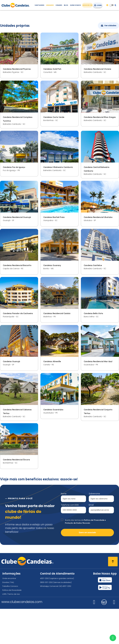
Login (98, 5)
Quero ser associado (87, 568)
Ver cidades (108, 61)
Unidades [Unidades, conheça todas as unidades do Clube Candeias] (50, 5)
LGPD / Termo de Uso (11, 629)
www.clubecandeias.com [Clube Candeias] (22, 637)
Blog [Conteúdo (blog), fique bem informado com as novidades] (66, 5)
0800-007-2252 (46, 617)
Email (91, 540)
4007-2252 (44, 614)
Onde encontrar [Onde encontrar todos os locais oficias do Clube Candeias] (9, 614)
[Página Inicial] (16, 5)
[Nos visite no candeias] (104, 637)
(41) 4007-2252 (65, 621)
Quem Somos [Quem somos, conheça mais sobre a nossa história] (75, 5)
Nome (64, 529)
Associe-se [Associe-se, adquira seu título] (87, 5)
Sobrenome (94, 529)
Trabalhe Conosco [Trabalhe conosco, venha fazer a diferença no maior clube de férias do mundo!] (10, 621)
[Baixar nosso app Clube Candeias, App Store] (105, 615)
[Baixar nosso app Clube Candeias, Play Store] (105, 623)
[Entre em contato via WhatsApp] (113, 638)
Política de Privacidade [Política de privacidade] (12, 625)
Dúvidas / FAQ (8, 617)
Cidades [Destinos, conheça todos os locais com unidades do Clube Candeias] (59, 5)
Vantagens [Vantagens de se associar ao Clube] (39, 5)
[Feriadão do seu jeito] (59, 47)
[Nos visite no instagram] (94, 639)
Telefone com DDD (70, 540)
